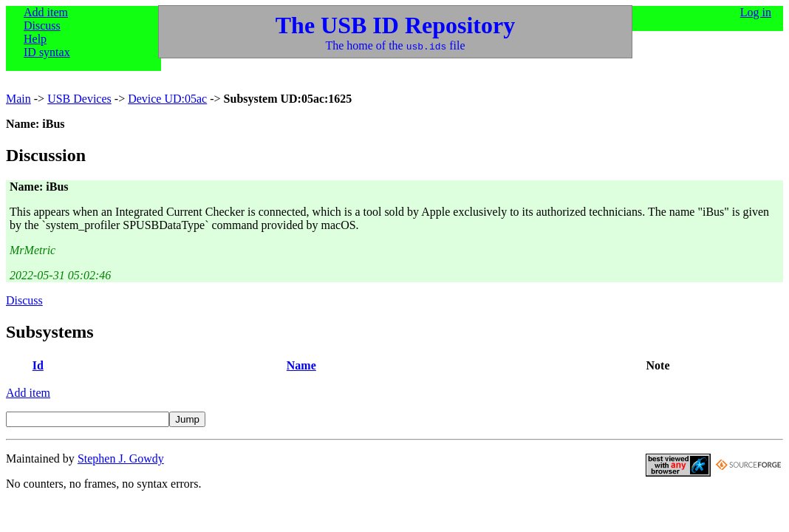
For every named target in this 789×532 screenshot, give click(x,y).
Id (38, 365)
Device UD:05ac (167, 99)
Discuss (42, 25)
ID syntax (47, 52)
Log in (756, 12)
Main (18, 99)
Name (301, 365)
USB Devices (79, 99)
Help (35, 39)
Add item (46, 12)
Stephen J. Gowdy (121, 458)
